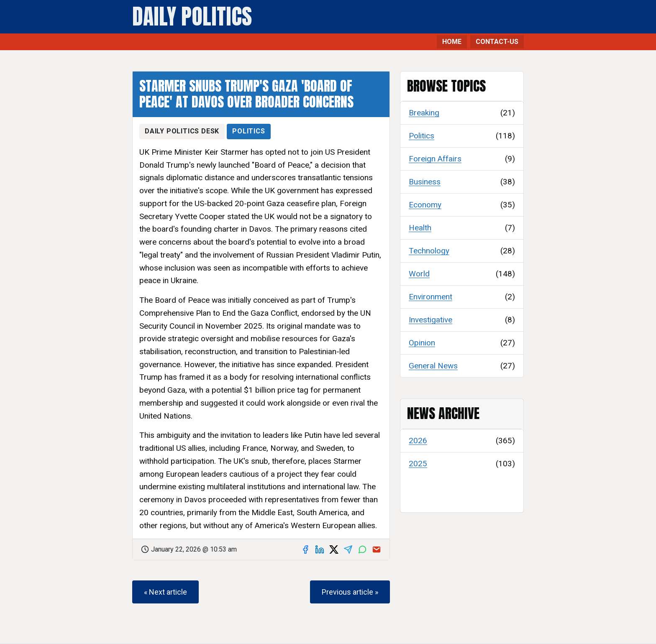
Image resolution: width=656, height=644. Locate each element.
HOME (452, 42)
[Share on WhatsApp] (362, 549)
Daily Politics (192, 17)
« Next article (165, 592)
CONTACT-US (497, 42)
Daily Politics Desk (182, 131)
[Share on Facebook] (305, 549)
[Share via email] (377, 549)
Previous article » (350, 592)
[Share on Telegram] (348, 549)
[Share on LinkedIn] (320, 549)
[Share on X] (334, 549)
